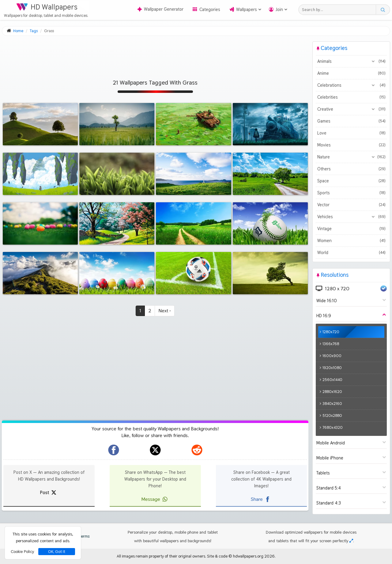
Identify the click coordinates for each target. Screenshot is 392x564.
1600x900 (332, 356)
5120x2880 (332, 415)
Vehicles (351, 217)
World (351, 253)
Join (279, 10)
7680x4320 (333, 427)
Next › (165, 311)
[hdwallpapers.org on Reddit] (197, 450)
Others (351, 169)
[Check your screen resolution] (351, 541)
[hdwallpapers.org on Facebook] (114, 450)
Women (351, 241)
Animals (351, 61)
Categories (210, 10)
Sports (351, 193)
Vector (351, 205)
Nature (351, 157)
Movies (351, 145)
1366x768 (331, 344)
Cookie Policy (22, 551)
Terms (81, 536)
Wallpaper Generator (160, 9)
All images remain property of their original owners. (161, 556)
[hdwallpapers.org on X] (155, 450)
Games (351, 121)
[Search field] (339, 10)
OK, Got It (57, 552)
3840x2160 (332, 404)
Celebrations (351, 85)
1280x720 (331, 332)
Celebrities (351, 97)
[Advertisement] (155, 55)
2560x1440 (332, 380)
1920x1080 (332, 368)
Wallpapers (247, 10)
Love (351, 133)
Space (351, 181)
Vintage (351, 229)
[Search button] (383, 10)
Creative (351, 109)
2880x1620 (332, 392)
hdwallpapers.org (248, 556)
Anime (351, 73)
